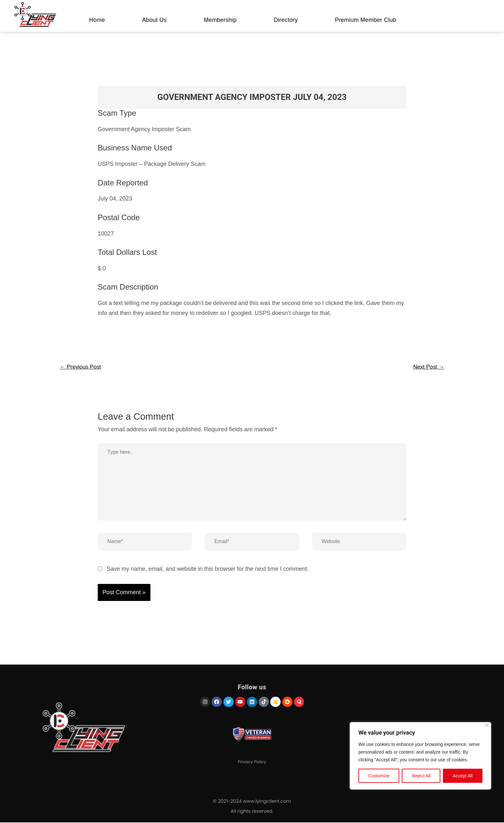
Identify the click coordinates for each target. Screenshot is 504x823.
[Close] (487, 726)
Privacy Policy (252, 764)
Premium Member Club (366, 20)
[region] (420, 756)
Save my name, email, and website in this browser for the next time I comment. (208, 569)
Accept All (463, 776)
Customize (379, 776)
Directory (286, 20)
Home (97, 20)
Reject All (421, 776)
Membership (220, 20)
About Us (154, 20)
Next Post (428, 367)
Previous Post (81, 367)
